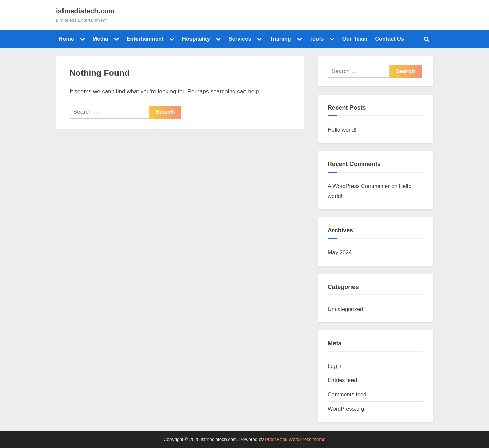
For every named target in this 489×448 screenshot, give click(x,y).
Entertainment (145, 39)
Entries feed (342, 380)
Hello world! (342, 130)
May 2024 (340, 252)
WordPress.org (346, 409)
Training (280, 39)
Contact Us (389, 39)
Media (100, 39)
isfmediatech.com (85, 11)
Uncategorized (345, 309)
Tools (316, 39)
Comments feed (347, 394)
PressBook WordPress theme (295, 439)
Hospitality (196, 39)
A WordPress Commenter (359, 186)
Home (66, 39)
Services (240, 39)
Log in (335, 366)
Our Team (355, 39)
